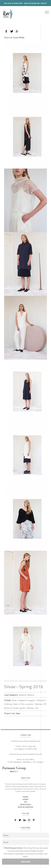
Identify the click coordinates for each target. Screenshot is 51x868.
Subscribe (26, 862)
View (18, 713)
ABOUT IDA (26, 778)
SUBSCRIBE (26, 828)
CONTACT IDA (26, 735)
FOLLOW (26, 814)
